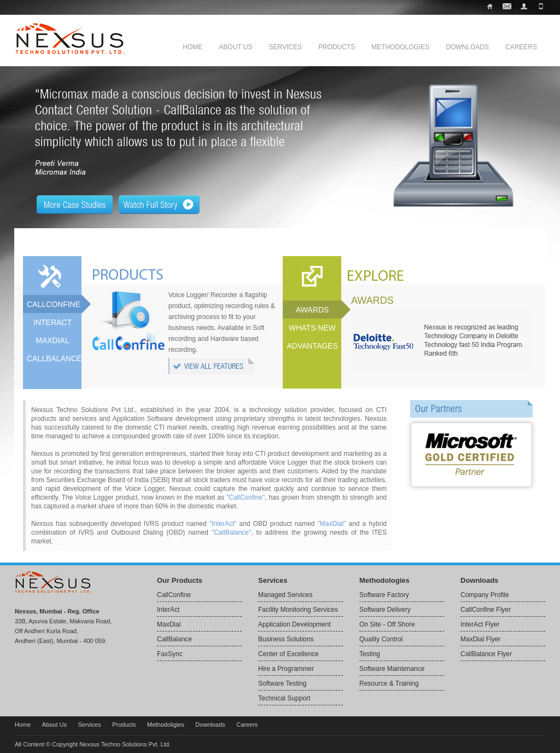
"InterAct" (223, 524)
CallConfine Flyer (486, 610)
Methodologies (400, 47)
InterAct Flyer (480, 624)
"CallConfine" (246, 497)
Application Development (294, 624)
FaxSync (170, 654)
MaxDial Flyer (480, 639)
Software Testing (282, 684)
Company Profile (485, 595)
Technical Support (284, 698)
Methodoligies (166, 725)
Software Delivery (385, 610)
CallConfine (174, 595)
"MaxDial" (332, 524)
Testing (370, 654)
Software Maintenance (392, 669)
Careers (521, 47)
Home (192, 47)
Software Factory (384, 595)
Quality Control (381, 639)
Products (337, 47)
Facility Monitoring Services (298, 610)
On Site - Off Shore (387, 624)
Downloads (467, 47)
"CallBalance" (232, 532)
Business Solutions (286, 639)
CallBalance (174, 639)
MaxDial (169, 624)
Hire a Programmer (286, 669)
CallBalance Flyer (486, 654)
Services (285, 47)
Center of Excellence (288, 654)
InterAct (168, 610)
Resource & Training (389, 684)
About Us (235, 47)
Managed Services (285, 595)
